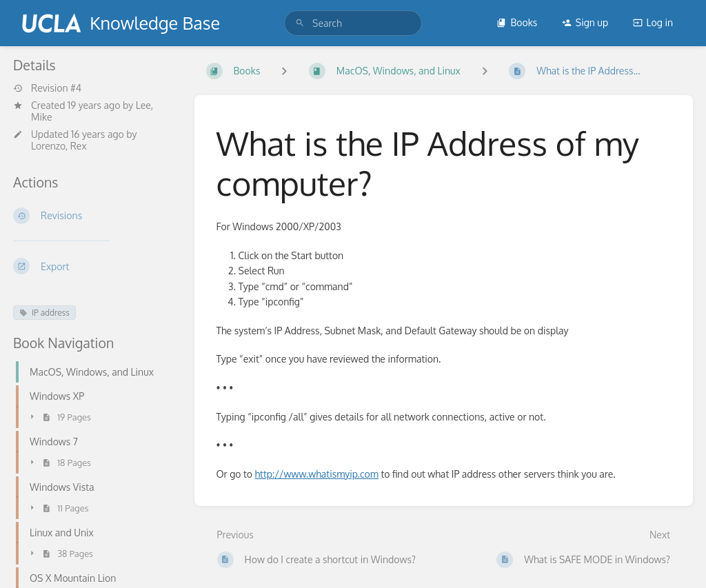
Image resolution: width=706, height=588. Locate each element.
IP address (44, 313)
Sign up (585, 22)
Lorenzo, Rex (59, 146)
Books (517, 22)
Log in (653, 22)
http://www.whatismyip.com (317, 474)
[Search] (300, 23)
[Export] (93, 266)
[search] (353, 23)
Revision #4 (47, 88)
